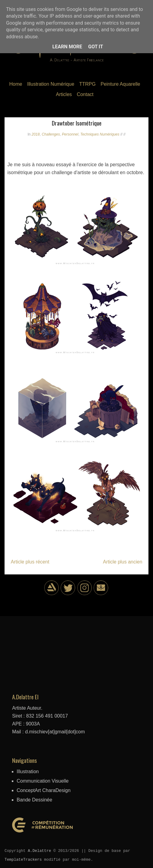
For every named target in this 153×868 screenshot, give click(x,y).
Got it (96, 47)
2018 (36, 134)
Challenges (51, 134)
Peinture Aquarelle (120, 84)
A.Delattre (40, 851)
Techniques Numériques (100, 134)
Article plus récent (30, 562)
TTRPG (87, 84)
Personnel (70, 134)
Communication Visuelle (43, 781)
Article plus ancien (123, 562)
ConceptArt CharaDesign (44, 790)
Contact (85, 94)
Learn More (67, 47)
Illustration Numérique (51, 84)
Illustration (28, 772)
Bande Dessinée (34, 800)
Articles (64, 94)
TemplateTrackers (23, 859)
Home (16, 84)
